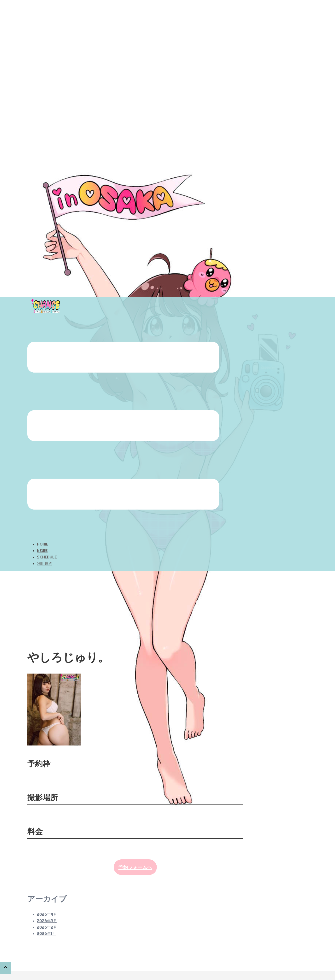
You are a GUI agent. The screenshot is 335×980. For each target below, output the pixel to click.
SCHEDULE (47, 533)
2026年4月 (47, 890)
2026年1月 (46, 910)
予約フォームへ (135, 843)
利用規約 (45, 540)
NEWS (42, 527)
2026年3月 (47, 897)
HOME (43, 520)
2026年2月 (47, 903)
